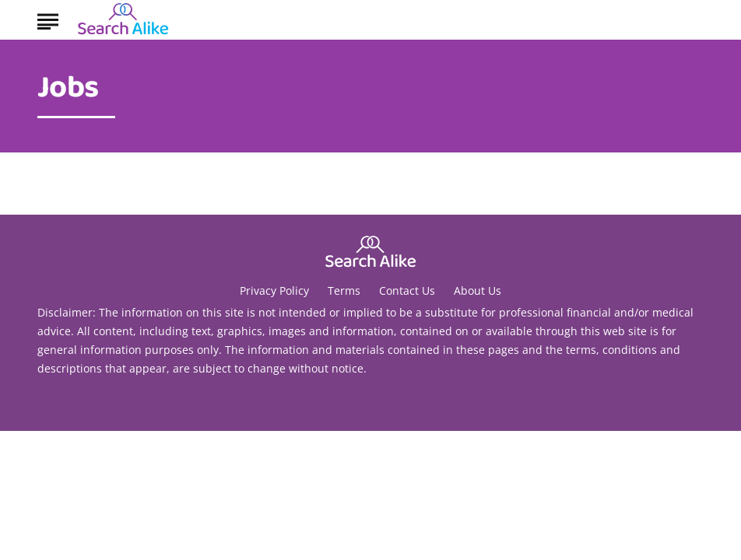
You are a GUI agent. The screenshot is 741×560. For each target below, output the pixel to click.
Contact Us (407, 290)
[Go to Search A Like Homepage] (123, 20)
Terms (344, 290)
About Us (478, 290)
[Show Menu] (48, 19)
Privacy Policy (274, 290)
